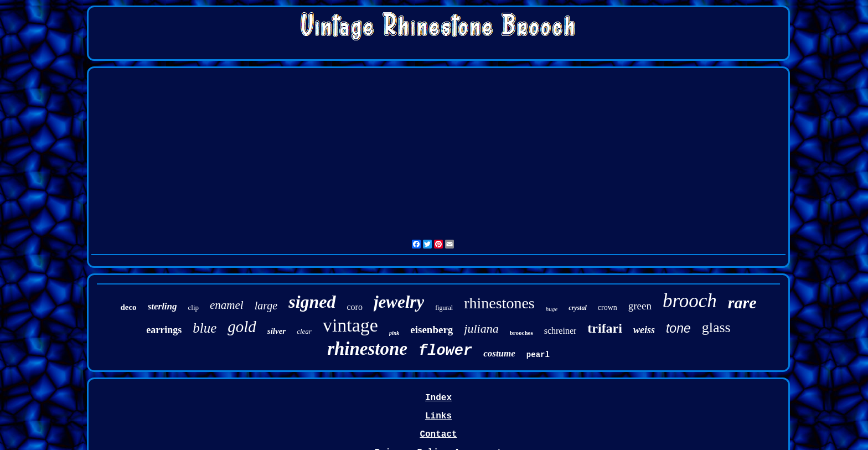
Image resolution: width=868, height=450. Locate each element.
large (266, 306)
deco (128, 307)
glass (716, 327)
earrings (164, 330)
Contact (438, 435)
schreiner (560, 331)
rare (742, 302)
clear (304, 331)
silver (277, 331)
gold (242, 327)
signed (312, 302)
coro (355, 307)
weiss (644, 330)
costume (499, 353)
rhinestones (499, 303)
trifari (605, 328)
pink (394, 333)
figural (444, 308)
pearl (538, 355)
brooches (521, 333)
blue (205, 328)
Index (438, 398)
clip (194, 307)
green (640, 306)
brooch (690, 301)
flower (445, 351)
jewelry (399, 302)
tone (678, 328)
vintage (350, 325)
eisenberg (432, 330)
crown (608, 307)
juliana (481, 329)
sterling (162, 306)
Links (438, 416)
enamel (227, 305)
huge (552, 309)
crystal (578, 308)
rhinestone (367, 349)
